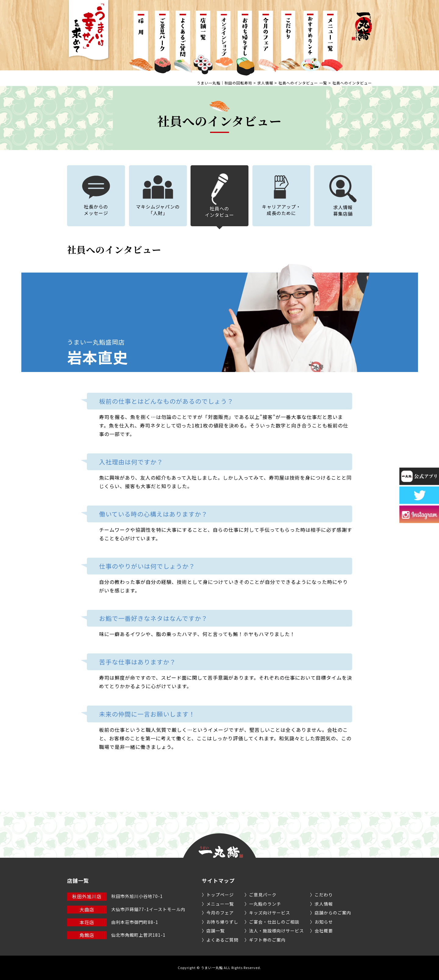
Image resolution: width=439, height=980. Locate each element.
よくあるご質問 (222, 940)
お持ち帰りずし (222, 922)
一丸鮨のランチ (265, 904)
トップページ (220, 895)
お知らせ (324, 922)
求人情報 (324, 904)
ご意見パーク (263, 895)
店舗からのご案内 (333, 913)
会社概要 (324, 931)
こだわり (324, 895)
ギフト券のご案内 (267, 940)
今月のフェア (220, 913)
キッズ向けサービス (270, 913)
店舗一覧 (216, 931)
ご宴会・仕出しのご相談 (274, 922)
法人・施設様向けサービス (277, 931)
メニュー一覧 (220, 904)
